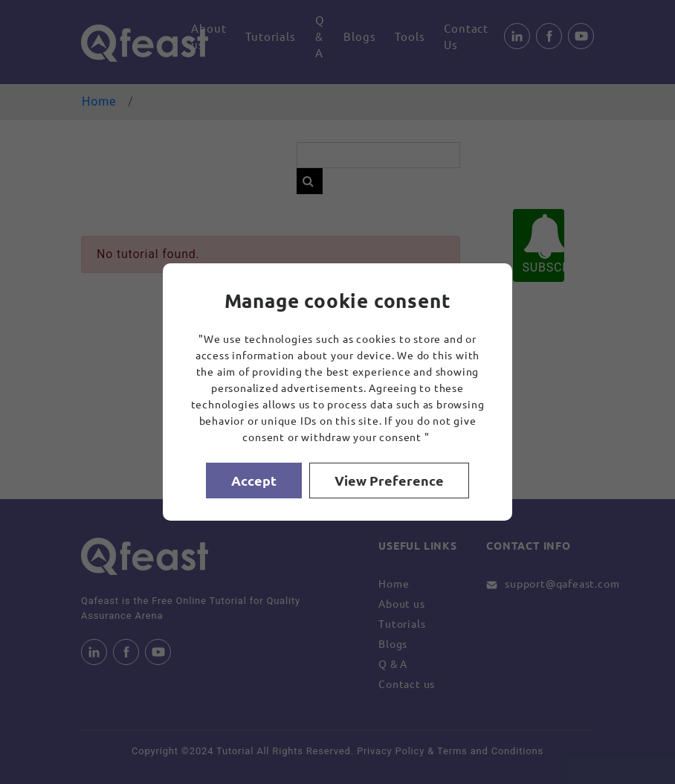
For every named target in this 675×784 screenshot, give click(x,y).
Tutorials (270, 36)
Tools (410, 36)
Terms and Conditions (490, 751)
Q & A (320, 36)
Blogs (359, 36)
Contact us (407, 684)
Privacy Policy (391, 751)
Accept (254, 480)
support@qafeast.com (562, 583)
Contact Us (466, 36)
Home (99, 102)
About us (209, 36)
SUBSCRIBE (543, 244)
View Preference (389, 480)
